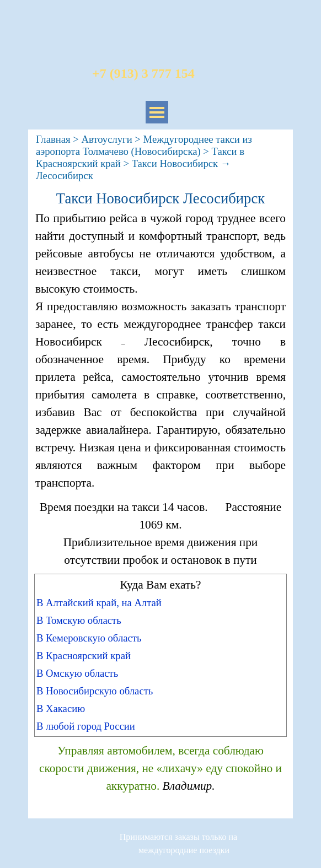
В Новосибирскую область (95, 691)
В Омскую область (77, 673)
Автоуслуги (106, 139)
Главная (53, 139)
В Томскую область (79, 620)
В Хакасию (61, 708)
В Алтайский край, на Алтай (99, 603)
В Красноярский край (84, 656)
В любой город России (86, 726)
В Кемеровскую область (89, 638)
